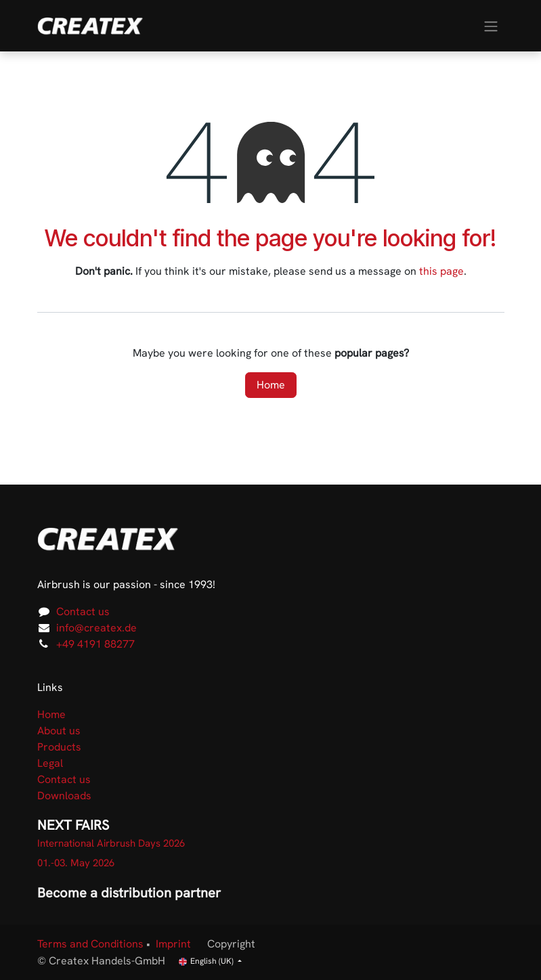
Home (271, 385)
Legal (50, 763)
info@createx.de (96, 628)
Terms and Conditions (90, 944)
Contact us (83, 611)
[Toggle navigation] (491, 25)
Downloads (64, 796)
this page (441, 271)
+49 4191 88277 (95, 644)
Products (59, 747)
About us (59, 731)
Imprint (173, 944)
